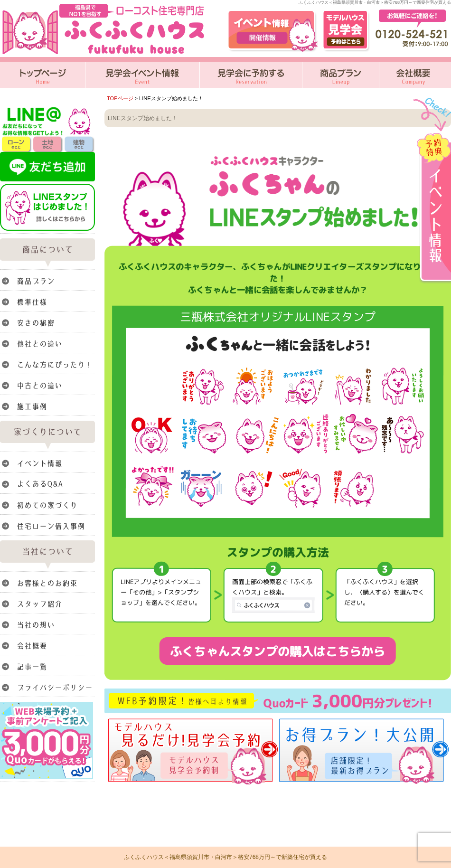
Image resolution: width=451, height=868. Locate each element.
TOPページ (120, 98)
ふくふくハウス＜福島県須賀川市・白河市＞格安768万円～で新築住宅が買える (225, 857)
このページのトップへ (427, 787)
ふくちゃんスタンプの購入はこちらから (278, 651)
